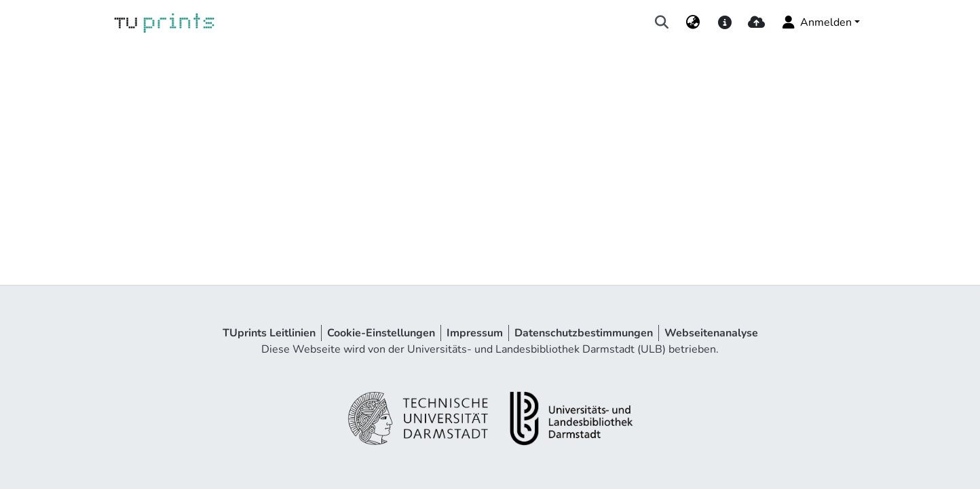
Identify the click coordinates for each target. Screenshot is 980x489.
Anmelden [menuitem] (816, 22)
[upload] (756, 22)
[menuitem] (693, 22)
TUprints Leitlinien (269, 333)
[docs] (724, 22)
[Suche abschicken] (662, 22)
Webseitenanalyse (711, 333)
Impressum (475, 333)
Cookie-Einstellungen (381, 333)
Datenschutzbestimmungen (584, 333)
